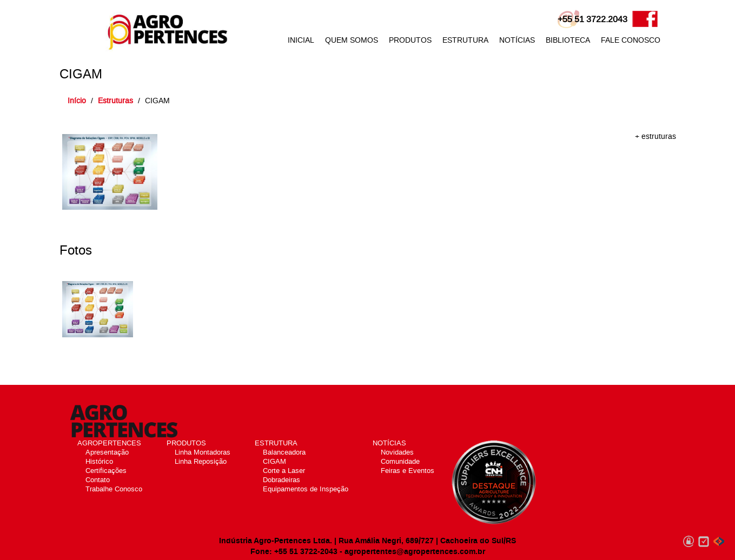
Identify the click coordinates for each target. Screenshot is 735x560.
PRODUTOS (410, 40)
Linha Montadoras (203, 452)
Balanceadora (284, 452)
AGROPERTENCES (109, 443)
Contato (98, 480)
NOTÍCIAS (517, 40)
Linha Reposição (201, 461)
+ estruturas (655, 136)
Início (77, 101)
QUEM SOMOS (352, 40)
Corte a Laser (284, 471)
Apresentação (107, 452)
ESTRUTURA (465, 40)
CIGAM (274, 461)
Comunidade (400, 461)
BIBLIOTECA (568, 40)
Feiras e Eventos (408, 471)
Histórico (99, 461)
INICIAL (301, 40)
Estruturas (115, 101)
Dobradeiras (282, 480)
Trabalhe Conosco (114, 489)
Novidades (397, 452)
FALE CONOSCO (631, 40)
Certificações (106, 471)
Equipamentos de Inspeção (306, 489)
